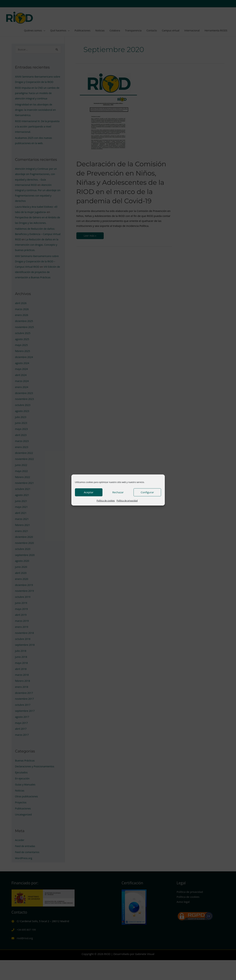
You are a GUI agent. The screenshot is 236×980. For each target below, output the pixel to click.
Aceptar (89, 492)
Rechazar (118, 492)
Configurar (147, 492)
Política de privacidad (127, 501)
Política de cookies (106, 501)
